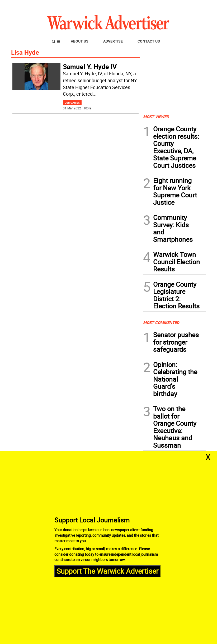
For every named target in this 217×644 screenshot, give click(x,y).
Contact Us (149, 41)
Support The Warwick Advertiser (107, 571)
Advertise (113, 41)
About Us (80, 41)
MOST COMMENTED (161, 322)
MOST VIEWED (156, 117)
